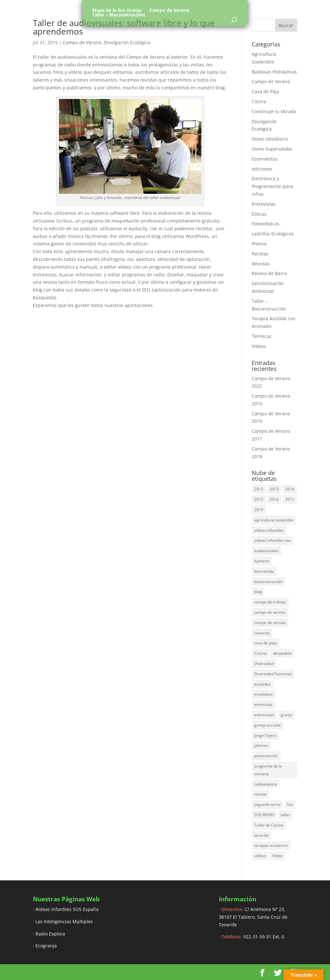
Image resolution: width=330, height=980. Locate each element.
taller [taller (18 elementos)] (285, 815)
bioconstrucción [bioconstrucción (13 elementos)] (268, 582)
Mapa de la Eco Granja (117, 10)
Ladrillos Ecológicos (273, 234)
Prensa (259, 244)
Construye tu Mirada (274, 111)
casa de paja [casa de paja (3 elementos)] (266, 643)
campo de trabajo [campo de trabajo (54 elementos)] (270, 602)
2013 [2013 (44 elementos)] (274, 489)
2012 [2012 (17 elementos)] (259, 489)
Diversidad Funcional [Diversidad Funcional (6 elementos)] (273, 674)
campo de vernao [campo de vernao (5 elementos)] (270, 623)
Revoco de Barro (269, 273)
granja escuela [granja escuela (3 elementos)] (267, 725)
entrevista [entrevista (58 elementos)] (263, 704)
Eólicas (259, 214)
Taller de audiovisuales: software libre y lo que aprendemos (124, 27)
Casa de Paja (265, 91)
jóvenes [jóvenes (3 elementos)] (261, 745)
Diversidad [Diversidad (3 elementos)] (264, 663)
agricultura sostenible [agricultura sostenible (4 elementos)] (274, 520)
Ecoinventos (265, 159)
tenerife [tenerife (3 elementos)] (261, 835)
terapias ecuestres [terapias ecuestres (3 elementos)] (271, 845)
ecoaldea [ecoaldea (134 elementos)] (262, 684)
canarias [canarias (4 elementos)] (262, 633)
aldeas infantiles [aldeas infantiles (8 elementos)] (269, 530)
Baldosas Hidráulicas (274, 72)
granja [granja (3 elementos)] (286, 715)
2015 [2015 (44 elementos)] (259, 499)
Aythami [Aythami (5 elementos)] (262, 561)
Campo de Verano (169, 10)
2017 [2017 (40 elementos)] (290, 499)
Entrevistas (264, 204)
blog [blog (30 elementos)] (258, 592)
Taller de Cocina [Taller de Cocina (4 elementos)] (269, 825)
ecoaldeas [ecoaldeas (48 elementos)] (263, 694)
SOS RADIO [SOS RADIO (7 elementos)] (264, 815)
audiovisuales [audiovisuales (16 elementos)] (267, 551)
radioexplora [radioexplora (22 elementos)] (266, 784)
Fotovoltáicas (266, 224)
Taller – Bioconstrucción (119, 15)
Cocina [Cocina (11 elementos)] (260, 653)
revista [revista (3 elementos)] (260, 794)
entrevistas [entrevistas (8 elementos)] (264, 715)
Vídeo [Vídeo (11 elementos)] (277, 856)
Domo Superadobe (272, 149)
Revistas (261, 264)
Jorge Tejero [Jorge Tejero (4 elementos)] (265, 735)
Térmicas (262, 336)
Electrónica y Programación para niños (272, 186)
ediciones (262, 169)
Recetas (260, 254)
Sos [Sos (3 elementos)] (290, 804)
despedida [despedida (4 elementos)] (282, 653)
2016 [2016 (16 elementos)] (274, 499)
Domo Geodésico (270, 139)
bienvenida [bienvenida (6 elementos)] (264, 571)
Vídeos (259, 346)
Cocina (259, 101)
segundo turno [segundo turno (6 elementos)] (267, 804)
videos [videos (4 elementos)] (260, 856)
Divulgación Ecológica (127, 42)
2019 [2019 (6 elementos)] (259, 510)
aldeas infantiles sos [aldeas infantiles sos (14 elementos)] (272, 540)
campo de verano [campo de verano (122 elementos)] (270, 612)
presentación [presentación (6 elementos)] (266, 756)
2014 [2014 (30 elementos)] (290, 489)
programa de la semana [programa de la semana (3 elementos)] (268, 770)
